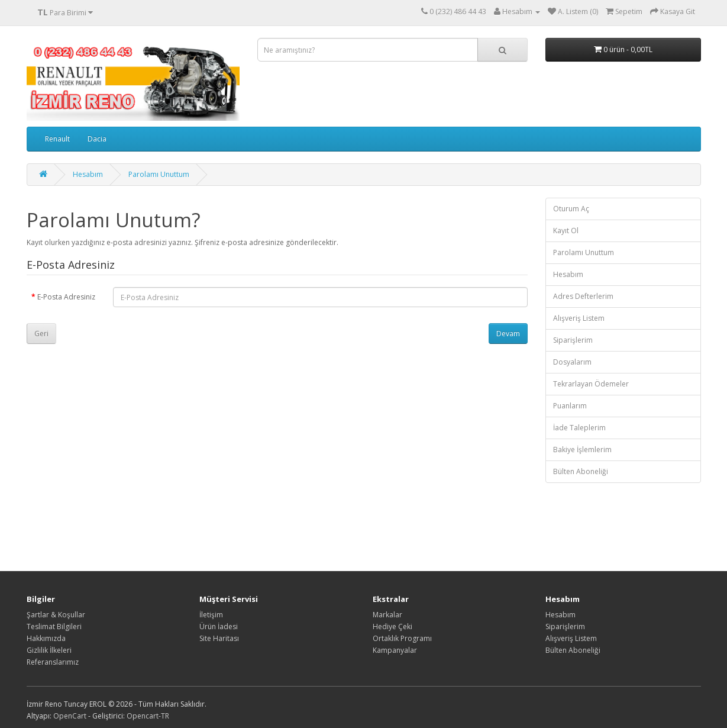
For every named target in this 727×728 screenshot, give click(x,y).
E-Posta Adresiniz (66, 297)
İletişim (211, 615)
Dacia (97, 139)
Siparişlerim (573, 340)
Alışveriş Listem (579, 318)
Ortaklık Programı (402, 638)
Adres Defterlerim (583, 296)
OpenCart (70, 716)
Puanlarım (570, 406)
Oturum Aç (571, 209)
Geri (41, 334)
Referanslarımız (53, 662)
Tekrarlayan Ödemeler (591, 384)
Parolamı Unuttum (159, 174)
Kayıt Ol (566, 231)
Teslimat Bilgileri (54, 626)
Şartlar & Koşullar (56, 615)
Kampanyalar (395, 650)
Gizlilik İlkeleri (49, 650)
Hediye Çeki (392, 626)
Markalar (387, 615)
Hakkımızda (46, 638)
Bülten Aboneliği (581, 471)
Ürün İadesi (219, 626)
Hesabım (88, 174)
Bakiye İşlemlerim (582, 450)
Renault (57, 139)
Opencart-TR (148, 716)
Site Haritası (219, 638)
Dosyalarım (572, 362)
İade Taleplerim (579, 428)
